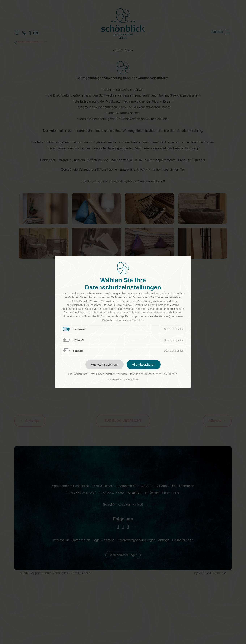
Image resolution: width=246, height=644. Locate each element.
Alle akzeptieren (144, 365)
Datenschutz (131, 379)
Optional (78, 340)
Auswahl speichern (104, 365)
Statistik (78, 351)
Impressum (114, 379)
